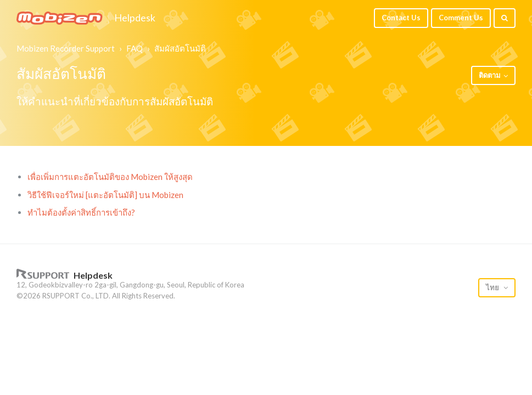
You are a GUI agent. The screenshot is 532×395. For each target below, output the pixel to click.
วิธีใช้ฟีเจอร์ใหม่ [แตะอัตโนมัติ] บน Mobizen (105, 195)
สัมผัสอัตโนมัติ (180, 48)
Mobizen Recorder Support (66, 48)
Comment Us (461, 18)
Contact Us (401, 18)
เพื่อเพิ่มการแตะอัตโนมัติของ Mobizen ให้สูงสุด (110, 177)
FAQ (135, 48)
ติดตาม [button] (490, 75)
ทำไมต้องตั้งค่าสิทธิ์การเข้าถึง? (81, 212)
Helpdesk (135, 18)
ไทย (493, 287)
